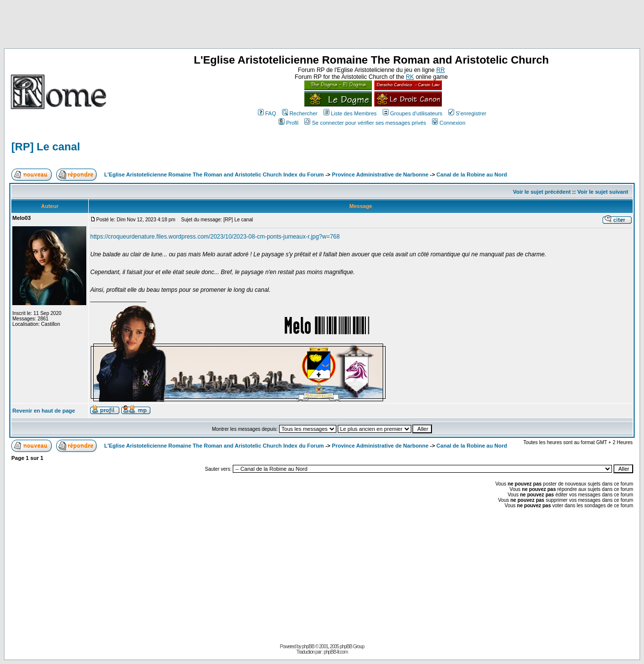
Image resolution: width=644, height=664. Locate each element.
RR (441, 70)
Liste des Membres (350, 113)
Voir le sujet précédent (542, 192)
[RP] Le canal (46, 147)
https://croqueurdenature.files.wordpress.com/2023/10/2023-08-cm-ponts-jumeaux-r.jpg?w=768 (215, 237)
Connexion (449, 123)
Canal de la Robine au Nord (472, 175)
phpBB (308, 647)
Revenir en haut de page (44, 411)
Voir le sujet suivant (603, 192)
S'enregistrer (467, 113)
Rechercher (300, 113)
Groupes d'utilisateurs (412, 113)
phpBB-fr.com (336, 652)
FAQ (267, 113)
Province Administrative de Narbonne (380, 175)
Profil (288, 123)
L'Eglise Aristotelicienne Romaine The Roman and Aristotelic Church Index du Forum (214, 175)
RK (410, 77)
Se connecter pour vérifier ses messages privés (365, 123)
